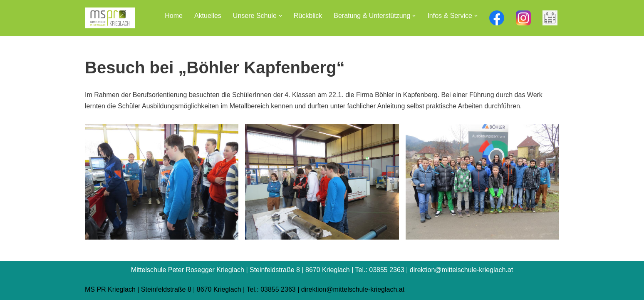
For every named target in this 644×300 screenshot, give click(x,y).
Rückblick (308, 16)
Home (174, 16)
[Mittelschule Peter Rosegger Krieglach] (110, 18)
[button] (280, 16)
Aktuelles (208, 16)
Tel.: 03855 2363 (271, 289)
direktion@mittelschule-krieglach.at (353, 289)
